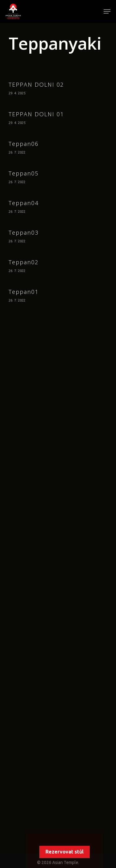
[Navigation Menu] (107, 11)
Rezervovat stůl (64, 852)
